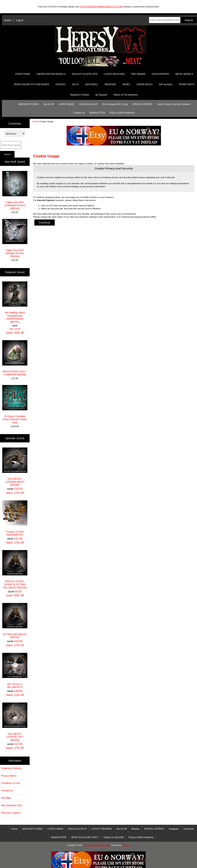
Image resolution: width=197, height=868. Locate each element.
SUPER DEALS (145, 84)
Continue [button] (45, 222)
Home (7, 20)
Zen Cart (126, 845)
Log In (20, 20)
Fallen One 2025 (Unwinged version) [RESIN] (15, 190)
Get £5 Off (49, 104)
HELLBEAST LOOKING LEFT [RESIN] (15, 722)
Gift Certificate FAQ (11, 805)
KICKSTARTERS (160, 74)
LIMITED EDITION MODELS (51, 74)
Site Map (6, 798)
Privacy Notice (9, 776)
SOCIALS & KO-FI (88, 104)
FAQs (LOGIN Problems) (122, 113)
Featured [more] (15, 272)
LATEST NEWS (66, 104)
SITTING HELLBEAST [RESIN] (15, 621)
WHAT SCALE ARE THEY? (85, 837)
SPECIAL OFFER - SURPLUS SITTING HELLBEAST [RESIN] (15, 569)
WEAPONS (110, 84)
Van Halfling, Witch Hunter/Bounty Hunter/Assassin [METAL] (15, 302)
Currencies (15, 123)
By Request (101, 95)
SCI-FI (76, 84)
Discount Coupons (11, 813)
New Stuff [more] (15, 162)
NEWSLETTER (97, 113)
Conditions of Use (10, 783)
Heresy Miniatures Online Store (97, 845)
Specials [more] (15, 438)
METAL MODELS (184, 74)
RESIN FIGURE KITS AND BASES (32, 84)
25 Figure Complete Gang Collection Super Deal (15, 404)
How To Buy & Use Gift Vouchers (174, 104)
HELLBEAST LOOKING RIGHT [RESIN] (15, 467)
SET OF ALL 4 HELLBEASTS (15, 671)
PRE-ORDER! (138, 74)
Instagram (174, 829)
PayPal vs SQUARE (114, 837)
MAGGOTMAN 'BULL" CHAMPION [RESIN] (15, 358)
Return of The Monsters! (126, 95)
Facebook (189, 829)
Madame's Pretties (80, 95)
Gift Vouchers (166, 84)
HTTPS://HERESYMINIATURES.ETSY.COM (101, 7)
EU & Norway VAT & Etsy (115, 104)
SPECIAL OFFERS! (142, 104)
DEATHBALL (92, 84)
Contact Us (79, 113)
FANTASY (61, 84)
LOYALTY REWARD (101, 829)
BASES (126, 84)
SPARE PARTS (187, 84)
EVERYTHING (23, 74)
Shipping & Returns (11, 768)
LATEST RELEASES (114, 74)
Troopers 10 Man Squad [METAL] (15, 518)
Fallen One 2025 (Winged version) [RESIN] (15, 238)
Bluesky (135, 829)
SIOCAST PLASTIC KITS (85, 74)
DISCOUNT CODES (28, 104)
